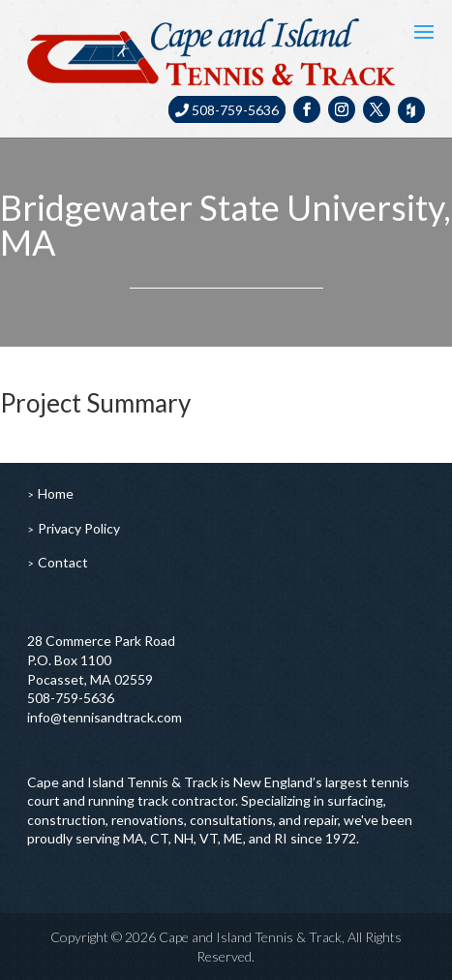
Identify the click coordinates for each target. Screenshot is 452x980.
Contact (63, 562)
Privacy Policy (79, 528)
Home (56, 493)
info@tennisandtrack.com (105, 717)
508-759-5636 (227, 110)
